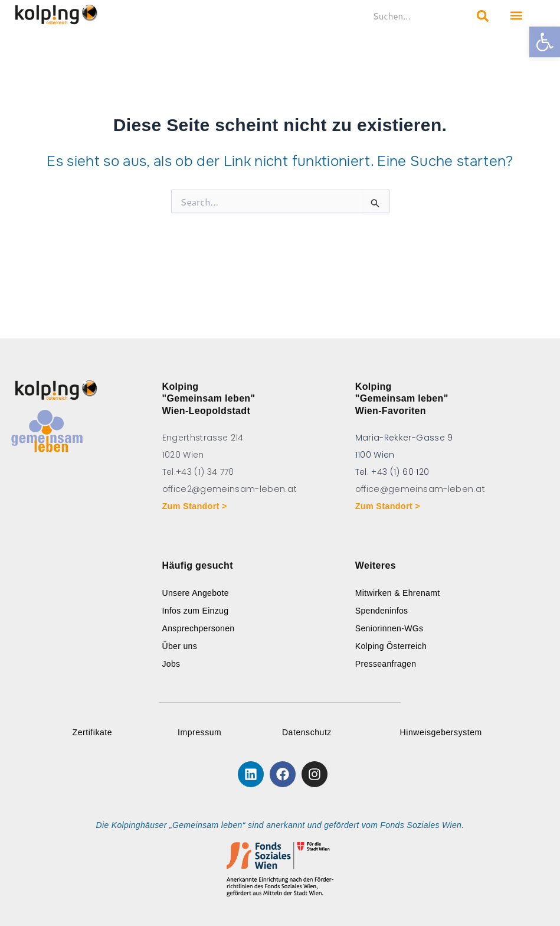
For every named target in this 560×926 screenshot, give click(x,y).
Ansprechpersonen (199, 628)
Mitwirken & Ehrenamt (398, 593)
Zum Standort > (197, 506)
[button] (545, 42)
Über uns (180, 646)
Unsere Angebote (196, 593)
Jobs (171, 664)
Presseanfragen (386, 664)
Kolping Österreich (391, 646)
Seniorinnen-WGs (389, 628)
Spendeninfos (382, 611)
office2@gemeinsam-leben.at (228, 489)
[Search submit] (483, 16)
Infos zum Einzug (196, 611)
